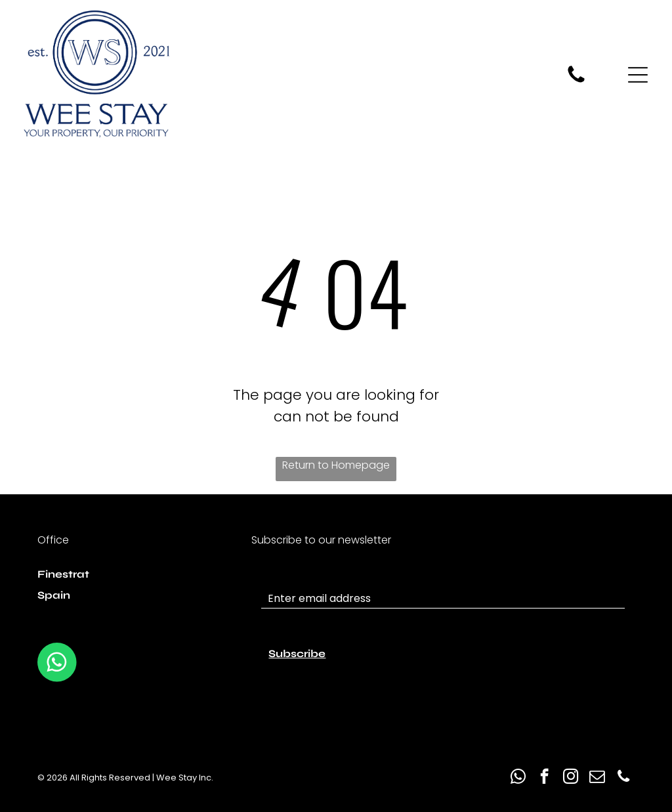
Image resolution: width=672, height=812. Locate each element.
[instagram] (571, 778)
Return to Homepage (336, 465)
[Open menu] (638, 75)
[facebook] (544, 778)
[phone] (623, 778)
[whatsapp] (518, 778)
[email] (597, 778)
